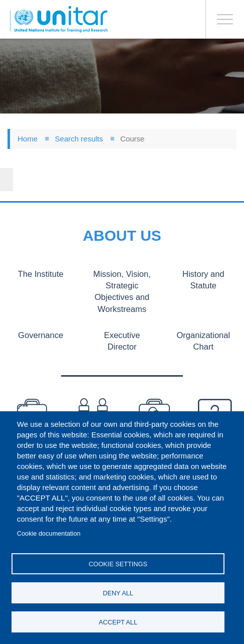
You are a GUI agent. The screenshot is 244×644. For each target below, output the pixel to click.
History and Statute (203, 280)
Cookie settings (118, 564)
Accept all (118, 622)
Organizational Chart (203, 340)
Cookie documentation (49, 533)
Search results (79, 139)
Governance (41, 335)
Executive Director (122, 340)
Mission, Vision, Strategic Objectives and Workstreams (122, 291)
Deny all (118, 593)
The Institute (41, 274)
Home (28, 139)
